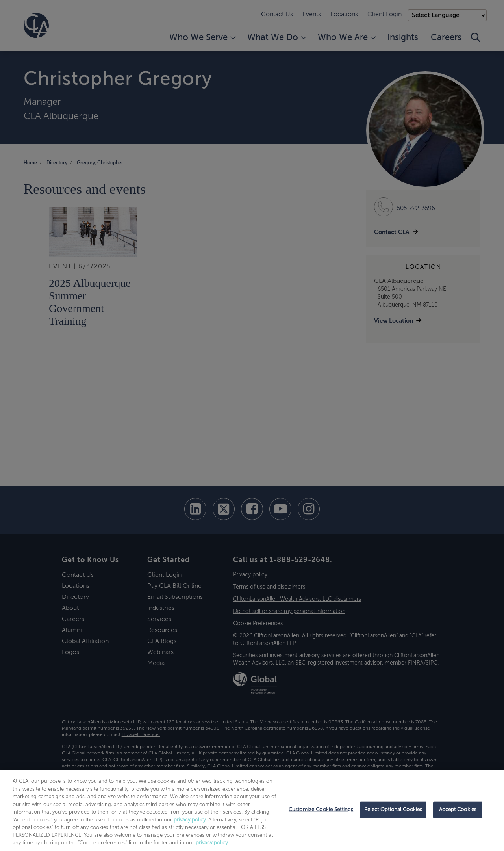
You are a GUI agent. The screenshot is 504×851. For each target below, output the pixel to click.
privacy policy (190, 820)
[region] (252, 810)
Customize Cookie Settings (321, 810)
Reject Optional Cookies (393, 810)
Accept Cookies (458, 810)
